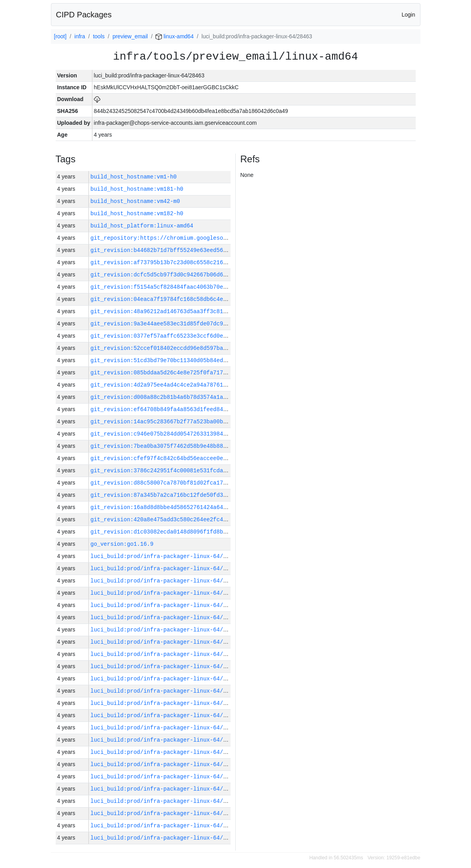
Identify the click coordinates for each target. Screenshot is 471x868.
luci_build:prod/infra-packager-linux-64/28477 (165, 630)
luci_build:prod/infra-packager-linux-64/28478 (165, 617)
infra (80, 36)
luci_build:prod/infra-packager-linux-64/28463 (165, 789)
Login (408, 15)
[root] (60, 36)
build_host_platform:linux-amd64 (142, 226)
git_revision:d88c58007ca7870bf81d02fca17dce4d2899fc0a (178, 483)
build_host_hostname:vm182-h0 (137, 213)
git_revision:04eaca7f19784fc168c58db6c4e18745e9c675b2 (178, 299)
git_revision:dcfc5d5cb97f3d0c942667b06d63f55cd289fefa (178, 275)
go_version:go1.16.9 (122, 544)
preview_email (130, 36)
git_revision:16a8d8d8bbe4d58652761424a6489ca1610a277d (178, 507)
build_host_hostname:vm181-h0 (137, 189)
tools (99, 36)
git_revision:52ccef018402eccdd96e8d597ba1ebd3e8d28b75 (178, 348)
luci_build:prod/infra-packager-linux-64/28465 (165, 764)
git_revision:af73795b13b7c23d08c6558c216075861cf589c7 (178, 262)
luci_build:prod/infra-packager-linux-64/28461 (165, 813)
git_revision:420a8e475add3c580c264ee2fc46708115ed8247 (178, 519)
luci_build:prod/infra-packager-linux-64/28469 (165, 715)
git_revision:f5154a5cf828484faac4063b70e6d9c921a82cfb (178, 287)
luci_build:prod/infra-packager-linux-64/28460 (165, 826)
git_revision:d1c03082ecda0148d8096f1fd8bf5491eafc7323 (178, 532)
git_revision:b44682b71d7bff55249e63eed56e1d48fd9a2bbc (178, 250)
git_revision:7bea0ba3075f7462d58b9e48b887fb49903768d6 (178, 446)
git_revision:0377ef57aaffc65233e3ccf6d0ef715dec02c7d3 (178, 336)
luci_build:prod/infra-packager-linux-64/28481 (165, 581)
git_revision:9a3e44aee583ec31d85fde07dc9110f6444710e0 (178, 324)
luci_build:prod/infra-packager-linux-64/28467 (165, 740)
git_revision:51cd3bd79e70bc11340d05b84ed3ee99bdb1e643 (178, 360)
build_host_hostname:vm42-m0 (135, 201)
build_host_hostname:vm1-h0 (133, 177)
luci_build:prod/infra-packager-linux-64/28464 (165, 777)
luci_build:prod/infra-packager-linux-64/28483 (165, 556)
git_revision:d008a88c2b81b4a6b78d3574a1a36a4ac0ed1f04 (178, 397)
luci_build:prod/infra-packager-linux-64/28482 (165, 568)
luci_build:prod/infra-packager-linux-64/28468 (165, 728)
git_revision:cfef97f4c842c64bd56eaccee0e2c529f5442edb (178, 458)
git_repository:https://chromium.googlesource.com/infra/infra (190, 238)
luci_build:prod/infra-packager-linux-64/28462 (165, 801)
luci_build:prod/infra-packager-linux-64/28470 (165, 703)
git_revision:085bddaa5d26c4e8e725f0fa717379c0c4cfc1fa (178, 373)
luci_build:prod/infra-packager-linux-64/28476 (165, 642)
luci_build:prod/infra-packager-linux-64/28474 (165, 654)
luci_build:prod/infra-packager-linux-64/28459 (165, 838)
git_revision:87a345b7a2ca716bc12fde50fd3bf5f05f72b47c (178, 495)
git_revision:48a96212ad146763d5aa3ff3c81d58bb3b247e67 (178, 311)
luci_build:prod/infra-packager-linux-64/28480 (165, 593)
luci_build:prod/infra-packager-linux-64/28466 (165, 752)
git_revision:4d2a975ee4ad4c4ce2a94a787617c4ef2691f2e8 (178, 385)
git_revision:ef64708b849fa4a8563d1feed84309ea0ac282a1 (178, 409)
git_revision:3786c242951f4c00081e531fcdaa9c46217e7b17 (178, 471)
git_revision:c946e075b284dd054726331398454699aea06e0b (178, 434)
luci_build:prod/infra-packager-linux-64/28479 (165, 605)
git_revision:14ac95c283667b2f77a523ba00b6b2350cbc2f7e (178, 422)
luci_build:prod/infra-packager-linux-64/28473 (165, 666)
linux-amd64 (175, 36)
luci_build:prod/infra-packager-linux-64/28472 (165, 679)
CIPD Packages (84, 15)
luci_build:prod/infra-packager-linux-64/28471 (165, 691)
